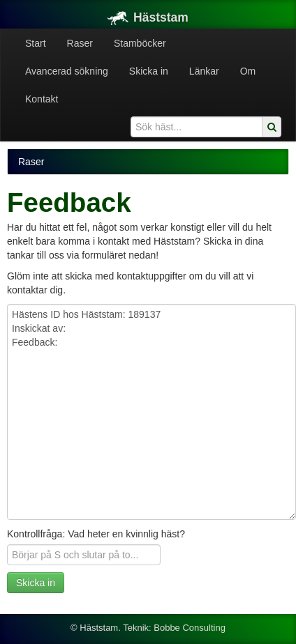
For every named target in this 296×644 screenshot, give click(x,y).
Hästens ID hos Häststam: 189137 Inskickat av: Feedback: (151, 412)
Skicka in (149, 71)
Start (36, 43)
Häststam (148, 17)
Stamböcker (140, 43)
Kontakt (42, 99)
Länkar (204, 71)
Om (248, 71)
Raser (80, 43)
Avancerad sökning (67, 71)
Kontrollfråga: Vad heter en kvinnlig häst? (96, 534)
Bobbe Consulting (190, 628)
